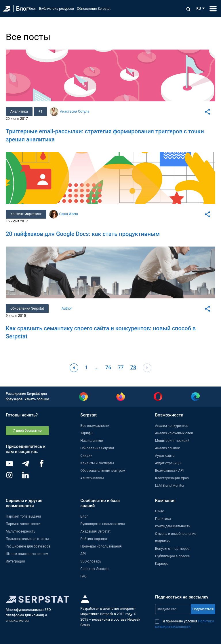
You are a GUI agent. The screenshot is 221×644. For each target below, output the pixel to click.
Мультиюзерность (21, 531)
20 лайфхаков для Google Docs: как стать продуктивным (83, 234)
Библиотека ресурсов (57, 9)
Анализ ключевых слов (174, 433)
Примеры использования (101, 546)
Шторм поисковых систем (27, 554)
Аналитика (19, 111)
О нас (160, 511)
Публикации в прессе (173, 556)
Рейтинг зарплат (94, 539)
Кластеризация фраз (172, 478)
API (83, 554)
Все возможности (95, 426)
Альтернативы (92, 478)
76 (108, 367)
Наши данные (92, 441)
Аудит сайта (165, 456)
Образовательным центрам (103, 471)
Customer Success (95, 569)
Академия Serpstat (95, 531)
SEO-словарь (91, 561)
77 (121, 367)
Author (67, 308)
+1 (41, 111)
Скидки (86, 456)
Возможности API (169, 471)
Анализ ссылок (167, 448)
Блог (22, 9)
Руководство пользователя (102, 524)
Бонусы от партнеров (172, 549)
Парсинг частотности (23, 524)
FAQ (83, 576)
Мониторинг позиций (172, 441)
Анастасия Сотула (75, 111)
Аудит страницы (168, 463)
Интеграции (15, 561)
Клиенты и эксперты (97, 463)
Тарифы (87, 433)
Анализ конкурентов (172, 426)
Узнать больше (37, 399)
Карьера (162, 564)
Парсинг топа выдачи (23, 516)
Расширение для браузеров (28, 546)
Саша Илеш (69, 214)
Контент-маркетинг (26, 214)
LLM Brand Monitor (170, 486)
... (97, 367)
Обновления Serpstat (94, 9)
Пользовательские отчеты (27, 539)
